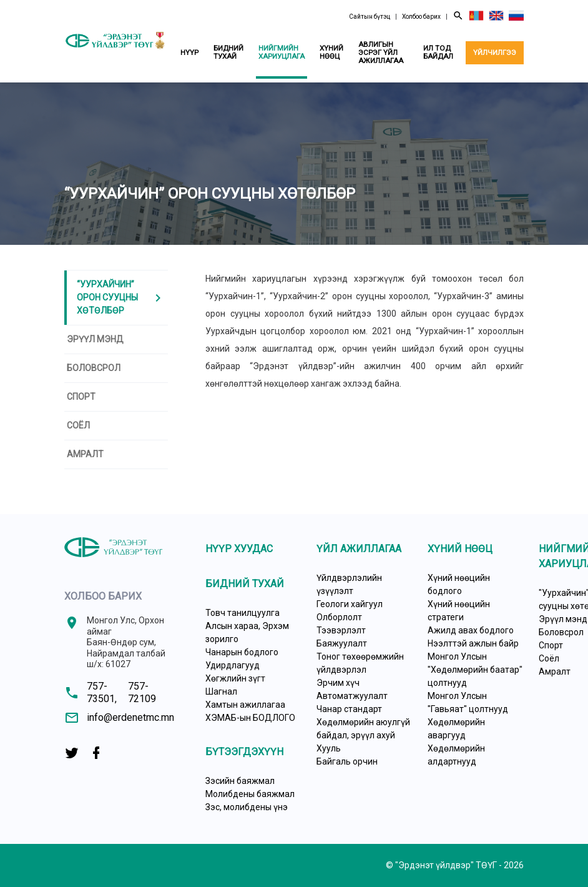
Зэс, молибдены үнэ (247, 807)
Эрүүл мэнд (95, 339)
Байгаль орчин (347, 761)
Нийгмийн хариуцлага (282, 52)
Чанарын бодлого (242, 652)
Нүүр (189, 52)
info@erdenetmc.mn (130, 717)
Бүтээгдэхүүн (244, 752)
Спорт (81, 397)
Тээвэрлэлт (341, 630)
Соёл (78, 425)
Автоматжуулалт (352, 696)
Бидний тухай (228, 52)
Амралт (85, 454)
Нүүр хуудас (239, 549)
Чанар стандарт (349, 709)
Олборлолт (339, 617)
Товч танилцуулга (243, 613)
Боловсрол (94, 368)
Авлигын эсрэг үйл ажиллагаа (381, 52)
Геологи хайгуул (350, 604)
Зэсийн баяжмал (240, 781)
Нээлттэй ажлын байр (473, 643)
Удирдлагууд (233, 665)
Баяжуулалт (342, 643)
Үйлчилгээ (495, 52)
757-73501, (102, 692)
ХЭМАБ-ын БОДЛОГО (250, 718)
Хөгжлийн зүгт (235, 678)
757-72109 (142, 692)
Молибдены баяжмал (250, 794)
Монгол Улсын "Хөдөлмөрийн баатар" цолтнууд (475, 670)
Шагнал (221, 691)
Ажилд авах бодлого (471, 630)
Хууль (329, 748)
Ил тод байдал (438, 52)
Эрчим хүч (338, 683)
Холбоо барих (421, 17)
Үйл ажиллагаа (359, 549)
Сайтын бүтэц (370, 17)
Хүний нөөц (331, 52)
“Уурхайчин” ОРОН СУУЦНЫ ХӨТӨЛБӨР (121, 297)
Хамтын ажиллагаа (245, 705)
